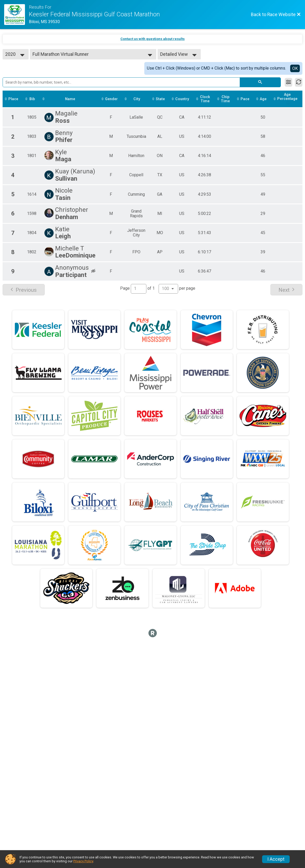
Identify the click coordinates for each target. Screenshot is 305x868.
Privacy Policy (83, 861)
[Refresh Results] (299, 82)
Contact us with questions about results (152, 39)
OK (295, 68)
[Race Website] (17, 15)
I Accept (276, 859)
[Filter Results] (288, 82)
